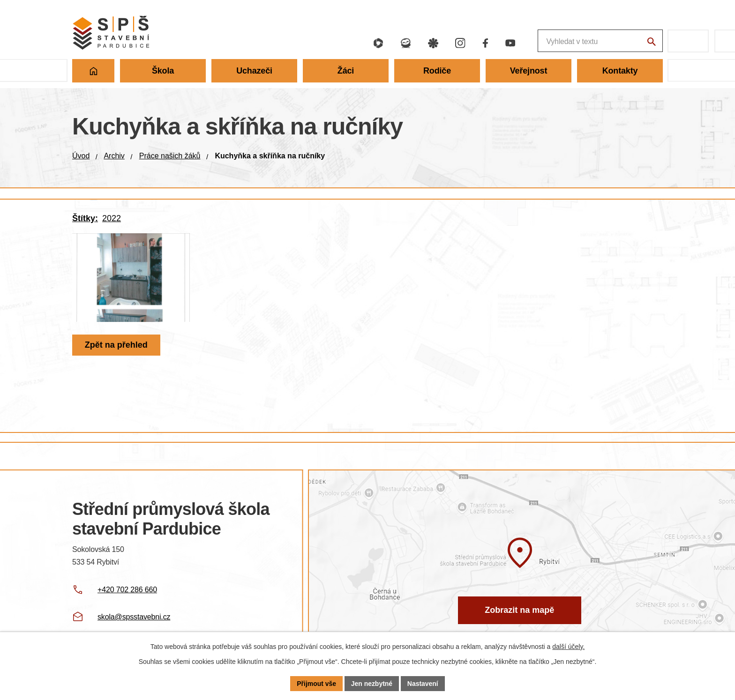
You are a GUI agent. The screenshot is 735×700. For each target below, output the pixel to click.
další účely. (568, 647)
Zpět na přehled (116, 350)
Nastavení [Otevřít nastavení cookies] (423, 683)
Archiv (114, 156)
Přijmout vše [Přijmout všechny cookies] (316, 683)
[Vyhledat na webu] (651, 42)
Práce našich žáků (170, 156)
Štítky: (85, 218)
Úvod (81, 156)
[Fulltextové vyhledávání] (551, 41)
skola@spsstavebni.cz (134, 617)
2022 (112, 218)
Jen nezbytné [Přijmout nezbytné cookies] (372, 683)
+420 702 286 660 (127, 590)
